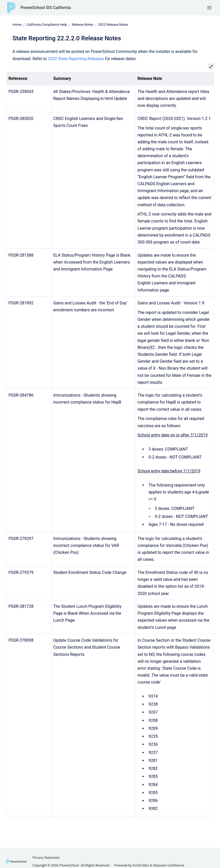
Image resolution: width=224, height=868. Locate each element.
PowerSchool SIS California (46, 8)
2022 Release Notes (113, 25)
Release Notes (82, 25)
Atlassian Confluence (169, 865)
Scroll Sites (141, 865)
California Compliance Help (47, 25)
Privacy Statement (46, 858)
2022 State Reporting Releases (76, 58)
